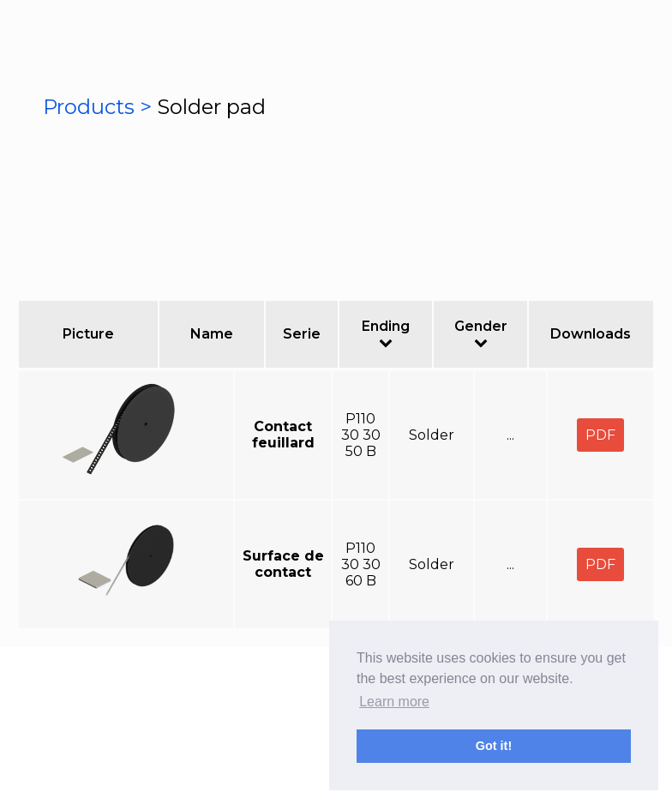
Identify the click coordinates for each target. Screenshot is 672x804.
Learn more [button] (394, 702)
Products (91, 107)
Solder (432, 435)
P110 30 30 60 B (361, 564)
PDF (600, 435)
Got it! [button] (494, 746)
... (510, 435)
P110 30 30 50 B (361, 435)
